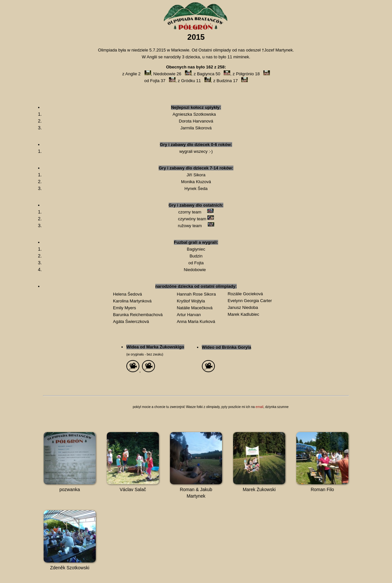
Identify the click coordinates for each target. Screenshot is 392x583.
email (259, 407)
